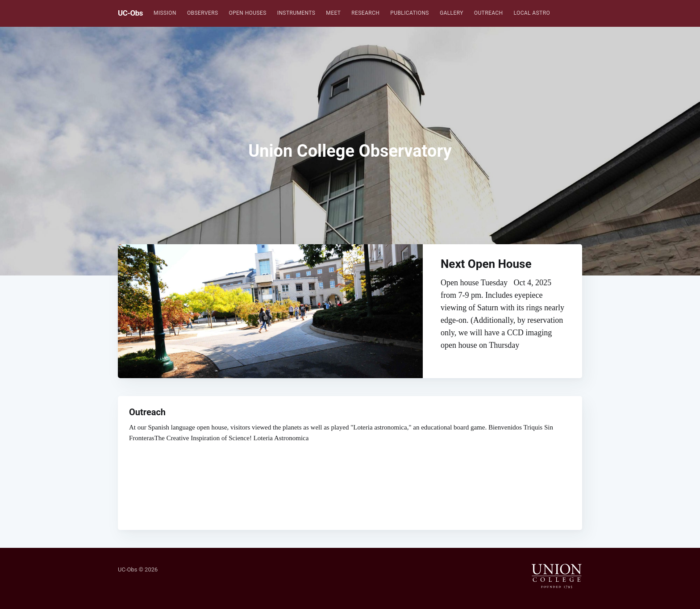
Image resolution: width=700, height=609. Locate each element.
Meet (333, 13)
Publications (410, 13)
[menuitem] (165, 13)
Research (365, 13)
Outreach (489, 13)
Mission (165, 13)
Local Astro (532, 13)
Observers (203, 13)
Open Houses (247, 13)
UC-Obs (130, 13)
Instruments (296, 13)
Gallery (452, 13)
